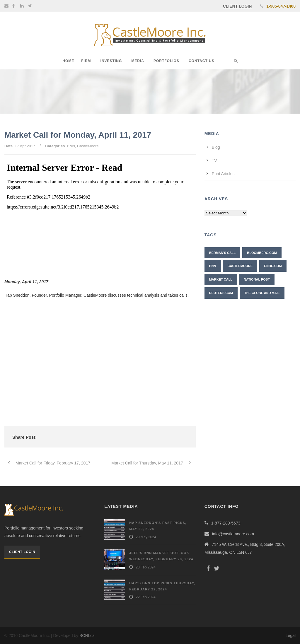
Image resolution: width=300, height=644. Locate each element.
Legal (291, 636)
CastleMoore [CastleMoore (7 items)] (240, 266)
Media (138, 61)
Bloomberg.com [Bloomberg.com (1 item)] (262, 253)
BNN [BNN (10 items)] (213, 266)
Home (68, 61)
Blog (216, 147)
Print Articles (223, 174)
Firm (86, 61)
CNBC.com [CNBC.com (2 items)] (273, 266)
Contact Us (202, 61)
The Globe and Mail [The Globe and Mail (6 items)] (262, 293)
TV (214, 160)
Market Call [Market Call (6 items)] (221, 279)
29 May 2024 (146, 537)
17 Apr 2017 (25, 146)
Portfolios (166, 61)
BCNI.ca (87, 636)
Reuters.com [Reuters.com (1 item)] (221, 293)
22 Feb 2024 (145, 597)
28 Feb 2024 (145, 567)
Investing (111, 61)
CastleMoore (88, 146)
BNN (71, 146)
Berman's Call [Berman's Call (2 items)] (223, 253)
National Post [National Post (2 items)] (257, 279)
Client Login (22, 552)
